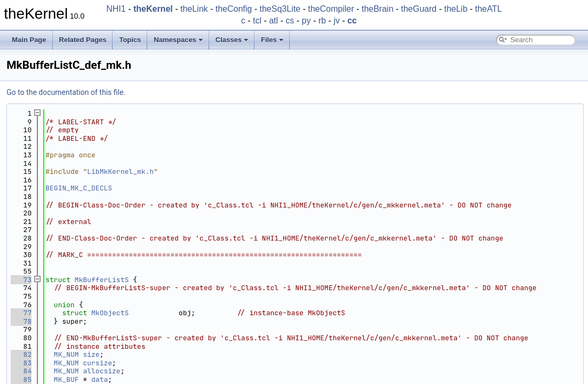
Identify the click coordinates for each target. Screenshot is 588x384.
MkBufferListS (102, 280)
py (307, 21)
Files (272, 40)
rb (322, 21)
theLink (194, 9)
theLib (456, 9)
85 (21, 379)
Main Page (29, 40)
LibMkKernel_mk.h (120, 171)
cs (290, 21)
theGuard (419, 9)
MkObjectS (110, 313)
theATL (488, 9)
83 (21, 363)
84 (21, 371)
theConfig (234, 9)
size (91, 354)
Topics (130, 40)
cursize (97, 363)
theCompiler (331, 9)
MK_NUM (66, 354)
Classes (232, 40)
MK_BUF (66, 379)
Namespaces (178, 40)
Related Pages (83, 40)
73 (21, 280)
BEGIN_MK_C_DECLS (79, 188)
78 (21, 321)
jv (337, 21)
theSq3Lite (280, 9)
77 (21, 313)
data (100, 379)
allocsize (101, 371)
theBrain (378, 9)
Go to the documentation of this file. (66, 92)
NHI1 (116, 9)
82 (21, 354)
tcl (257, 21)
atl (273, 21)
